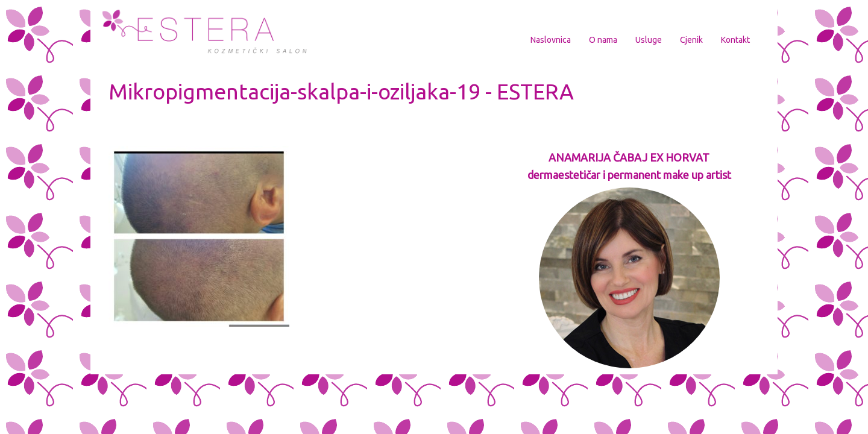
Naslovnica (551, 40)
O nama (603, 40)
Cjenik (691, 40)
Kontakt (735, 40)
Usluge (649, 40)
